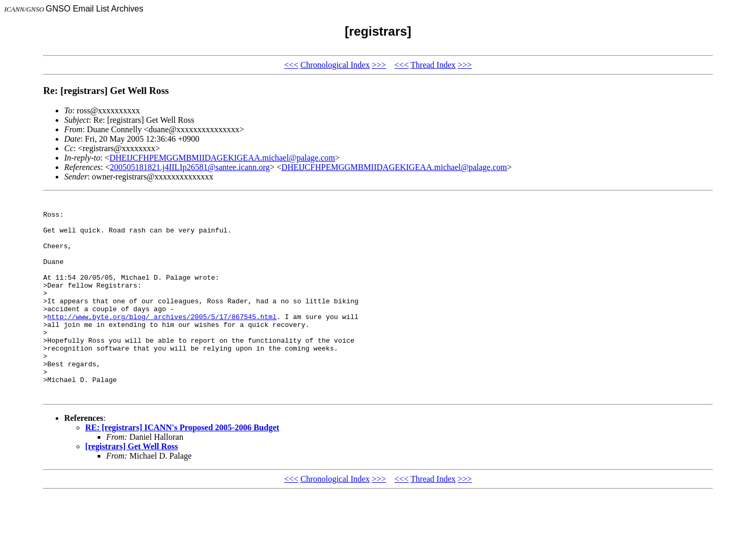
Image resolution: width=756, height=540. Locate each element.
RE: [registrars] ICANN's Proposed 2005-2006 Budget (182, 468)
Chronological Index (335, 65)
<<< (291, 65)
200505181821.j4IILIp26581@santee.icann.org (190, 167)
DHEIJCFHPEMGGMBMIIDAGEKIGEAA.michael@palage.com (222, 158)
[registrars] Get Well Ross (132, 487)
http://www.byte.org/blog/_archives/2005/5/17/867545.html (162, 342)
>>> (379, 65)
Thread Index (433, 65)
